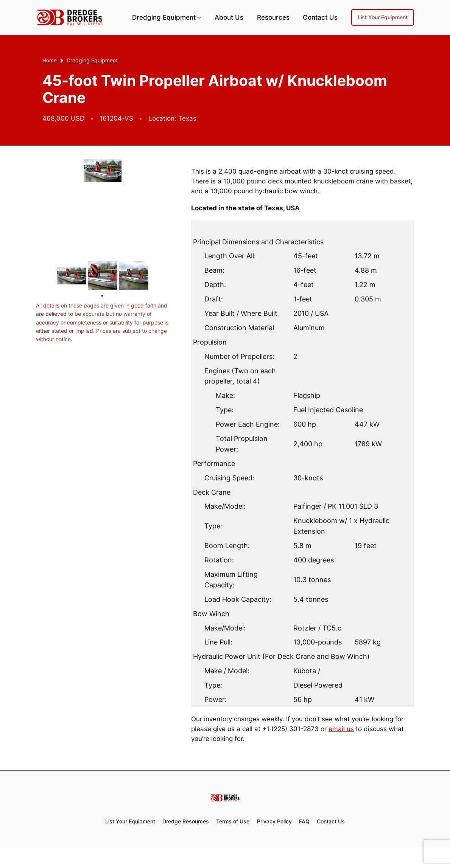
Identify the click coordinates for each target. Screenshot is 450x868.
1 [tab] (102, 296)
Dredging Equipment (164, 17)
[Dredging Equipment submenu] (199, 17)
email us (341, 729)
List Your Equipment (383, 17)
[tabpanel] (71, 275)
